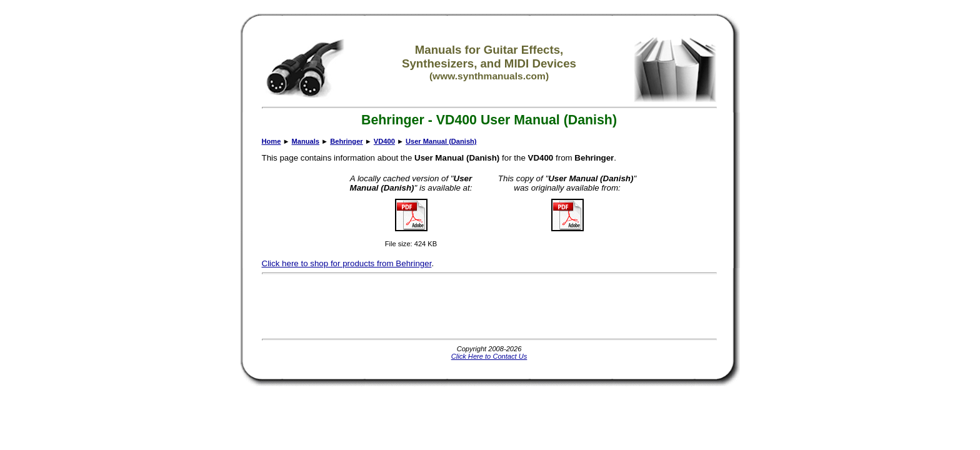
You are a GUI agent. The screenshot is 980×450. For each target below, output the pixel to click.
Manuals (306, 141)
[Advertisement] (489, 306)
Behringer (346, 141)
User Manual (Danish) (441, 141)
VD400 (384, 141)
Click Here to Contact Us (489, 356)
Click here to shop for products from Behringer (347, 263)
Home (272, 141)
